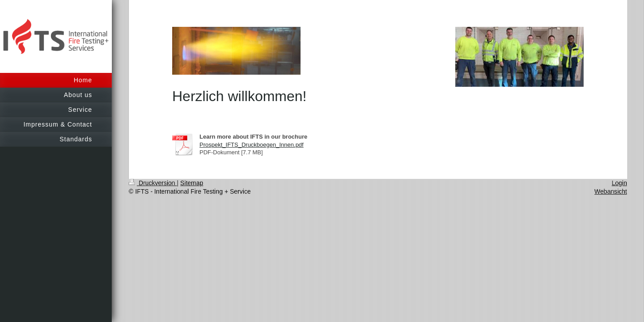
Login (619, 183)
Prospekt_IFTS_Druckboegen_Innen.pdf (252, 145)
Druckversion (153, 183)
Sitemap (192, 183)
